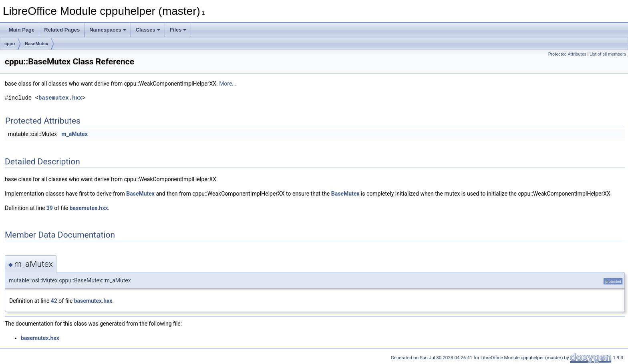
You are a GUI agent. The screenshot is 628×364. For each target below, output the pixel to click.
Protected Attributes (567, 54)
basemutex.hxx (60, 98)
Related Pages (62, 30)
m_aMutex (74, 134)
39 (50, 208)
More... (228, 84)
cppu (10, 44)
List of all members (608, 54)
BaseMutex (36, 44)
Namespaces (108, 30)
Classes (148, 30)
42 (54, 301)
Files (178, 30)
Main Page (22, 30)
